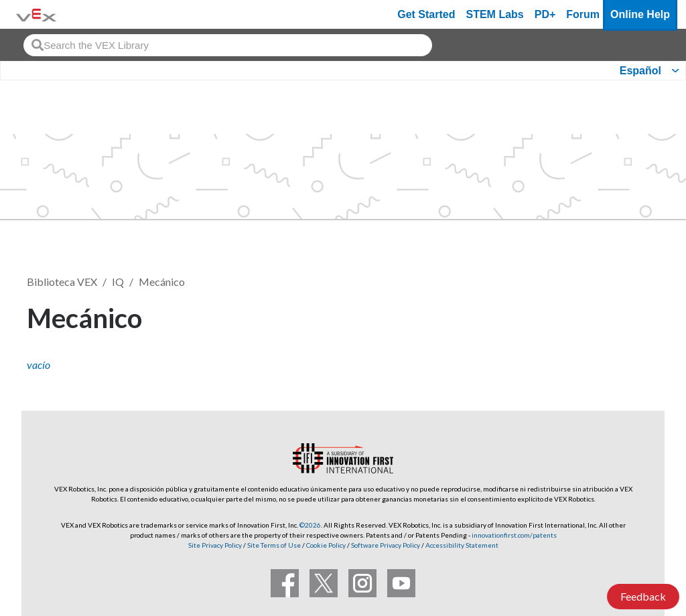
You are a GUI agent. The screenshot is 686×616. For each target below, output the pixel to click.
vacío (39, 365)
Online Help (640, 14)
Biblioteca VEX (62, 282)
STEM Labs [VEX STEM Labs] (495, 14)
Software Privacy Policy (386, 545)
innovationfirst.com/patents (514, 535)
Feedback (643, 596)
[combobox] (228, 45)
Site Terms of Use (273, 545)
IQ (118, 282)
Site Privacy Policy (215, 545)
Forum (583, 14)
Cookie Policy (326, 545)
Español (640, 71)
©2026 (310, 525)
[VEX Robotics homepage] (36, 14)
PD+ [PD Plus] (545, 14)
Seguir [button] (626, 316)
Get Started (426, 14)
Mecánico (162, 282)
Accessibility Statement (462, 545)
